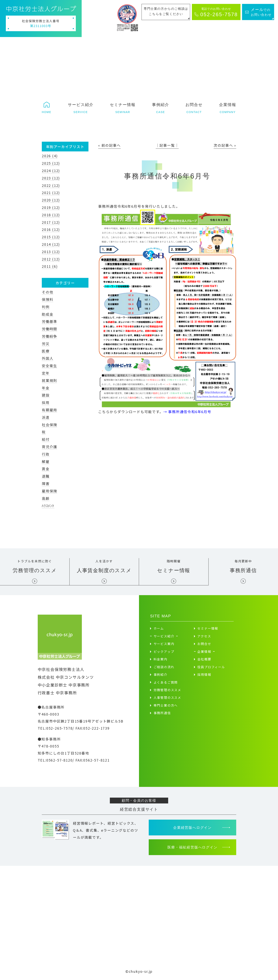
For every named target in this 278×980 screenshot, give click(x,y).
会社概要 (204, 659)
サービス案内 (164, 644)
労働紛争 (49, 336)
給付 (46, 439)
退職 (46, 476)
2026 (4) (50, 156)
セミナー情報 (208, 629)
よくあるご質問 (166, 682)
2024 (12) (51, 171)
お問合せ (204, 644)
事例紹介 (160, 675)
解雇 (46, 461)
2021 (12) (51, 193)
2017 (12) (51, 222)
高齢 (46, 498)
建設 (46, 395)
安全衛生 (49, 366)
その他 (48, 292)
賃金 (46, 469)
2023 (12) (51, 178)
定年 (46, 373)
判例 (46, 307)
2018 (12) (51, 215)
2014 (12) (51, 244)
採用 (46, 402)
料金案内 (160, 659)
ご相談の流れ (164, 667)
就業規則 (49, 380)
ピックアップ (164, 652)
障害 (46, 483)
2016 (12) (51, 229)
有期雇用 (49, 410)
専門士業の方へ (166, 706)
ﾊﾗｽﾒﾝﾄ (48, 505)
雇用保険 (49, 491)
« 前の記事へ (109, 145)
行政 (46, 454)
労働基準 (49, 321)
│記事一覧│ (167, 145)
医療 (46, 351)
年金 (46, 388)
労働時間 (49, 329)
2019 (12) (51, 207)
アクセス (204, 636)
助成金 (48, 314)
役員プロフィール (211, 667)
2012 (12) (51, 259)
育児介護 (49, 447)
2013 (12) (51, 252)
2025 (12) (51, 163)
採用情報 (204, 675)
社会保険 (49, 425)
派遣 (46, 417)
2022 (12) (51, 185)
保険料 (48, 299)
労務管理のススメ (167, 690)
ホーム (159, 629)
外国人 (48, 358)
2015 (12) (51, 237)
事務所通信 (162, 713)
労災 (46, 344)
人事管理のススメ (167, 698)
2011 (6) (50, 266)
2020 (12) (51, 200)
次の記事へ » (225, 145)
